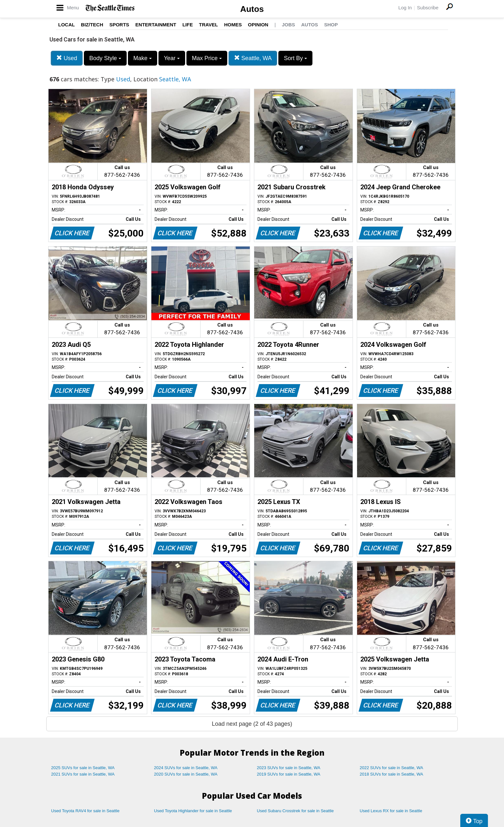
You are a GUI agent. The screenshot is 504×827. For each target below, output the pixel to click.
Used (67, 58)
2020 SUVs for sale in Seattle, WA (186, 774)
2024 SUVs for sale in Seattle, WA (186, 768)
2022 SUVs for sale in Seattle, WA (392, 768)
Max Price (207, 58)
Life (188, 25)
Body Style (105, 58)
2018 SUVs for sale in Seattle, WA (392, 774)
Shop (331, 25)
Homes (233, 25)
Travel (208, 25)
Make (143, 58)
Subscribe (428, 8)
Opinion (258, 25)
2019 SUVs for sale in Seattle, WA (289, 774)
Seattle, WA (253, 58)
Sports (119, 25)
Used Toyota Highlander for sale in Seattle (193, 811)
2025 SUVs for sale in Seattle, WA (83, 768)
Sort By (295, 58)
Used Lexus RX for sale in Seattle (391, 811)
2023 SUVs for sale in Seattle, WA (289, 768)
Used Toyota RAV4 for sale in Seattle (85, 811)
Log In (405, 8)
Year (172, 58)
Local (67, 25)
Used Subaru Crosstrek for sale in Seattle (295, 811)
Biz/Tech (92, 25)
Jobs (288, 25)
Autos (252, 9)
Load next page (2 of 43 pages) (252, 724)
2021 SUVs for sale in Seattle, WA (83, 774)
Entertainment (156, 25)
